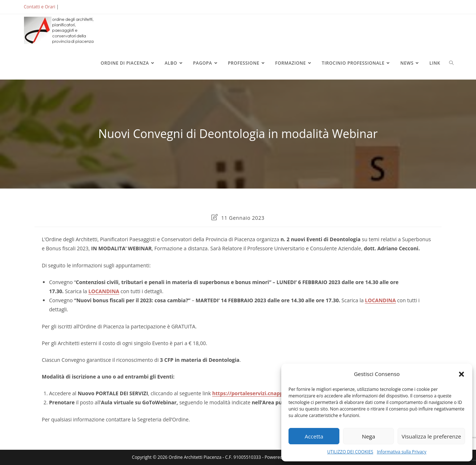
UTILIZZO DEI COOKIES (350, 452)
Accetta (314, 436)
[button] (461, 374)
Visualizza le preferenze (431, 436)
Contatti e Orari (40, 7)
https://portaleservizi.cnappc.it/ (253, 393)
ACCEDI (72, 7)
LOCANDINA (104, 291)
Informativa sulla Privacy (402, 452)
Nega (368, 436)
